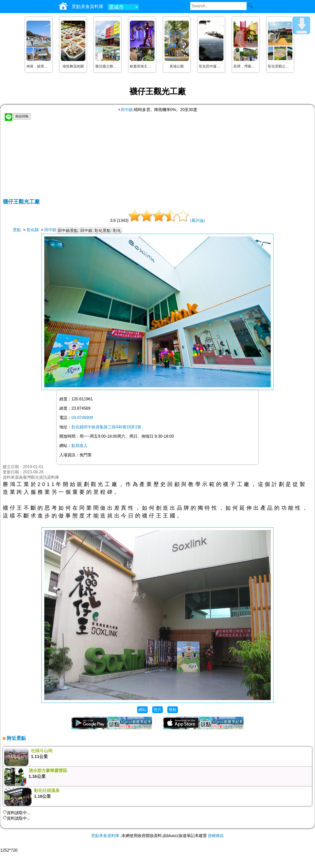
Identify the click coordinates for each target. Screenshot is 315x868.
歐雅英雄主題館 (142, 66)
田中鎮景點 (68, 231)
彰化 (117, 231)
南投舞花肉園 (73, 66)
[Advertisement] (157, 160)
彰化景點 (103, 231)
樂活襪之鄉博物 (108, 66)
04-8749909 (82, 418)
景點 (17, 230)
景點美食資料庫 (105, 836)
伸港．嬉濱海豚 (39, 66)
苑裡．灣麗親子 (246, 66)
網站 (142, 710)
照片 (157, 710)
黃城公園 (177, 66)
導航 (173, 710)
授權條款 (216, 836)
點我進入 (80, 446)
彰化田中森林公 (211, 66)
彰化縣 (33, 230)
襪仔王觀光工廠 (21, 202)
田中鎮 (125, 110)
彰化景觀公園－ (280, 66)
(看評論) (197, 220)
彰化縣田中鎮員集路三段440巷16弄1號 (106, 427)
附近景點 (16, 738)
